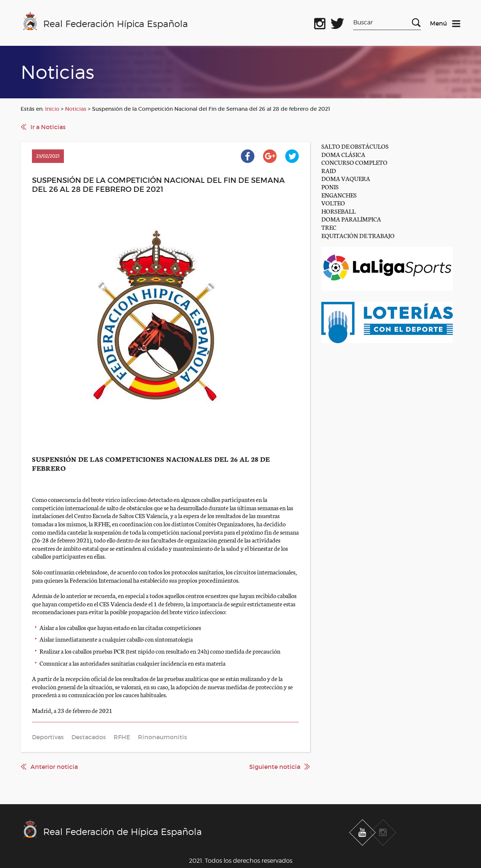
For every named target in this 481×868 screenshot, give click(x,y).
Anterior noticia (54, 767)
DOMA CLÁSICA (343, 154)
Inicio (52, 109)
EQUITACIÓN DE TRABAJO (358, 235)
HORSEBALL (338, 211)
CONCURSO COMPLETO (354, 162)
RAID (329, 170)
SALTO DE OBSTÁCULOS (355, 146)
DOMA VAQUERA (346, 178)
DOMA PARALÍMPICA (351, 219)
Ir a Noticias (48, 127)
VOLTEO (333, 203)
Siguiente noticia (275, 767)
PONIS (330, 186)
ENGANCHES (339, 195)
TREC (329, 227)
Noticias (76, 109)
